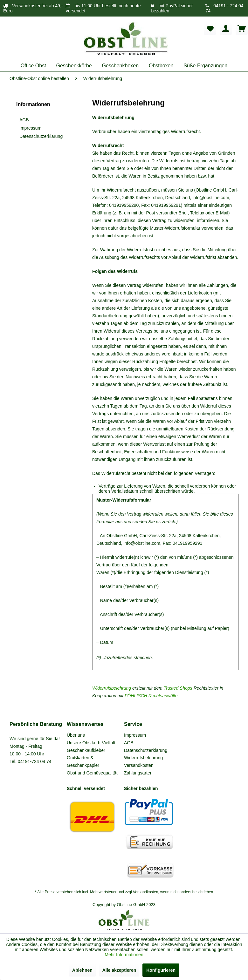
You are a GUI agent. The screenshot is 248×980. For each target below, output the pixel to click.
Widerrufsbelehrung (112, 688)
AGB (24, 120)
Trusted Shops (178, 688)
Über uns (76, 735)
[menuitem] (210, 29)
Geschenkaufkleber (86, 750)
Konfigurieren (161, 970)
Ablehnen (82, 970)
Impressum (30, 128)
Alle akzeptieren (119, 970)
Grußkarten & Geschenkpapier (83, 761)
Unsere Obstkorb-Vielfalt (91, 743)
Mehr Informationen (124, 955)
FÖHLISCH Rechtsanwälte (151, 696)
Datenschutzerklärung (41, 136)
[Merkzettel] (210, 29)
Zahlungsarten (138, 773)
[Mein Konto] (226, 29)
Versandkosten (139, 765)
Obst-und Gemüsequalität (92, 773)
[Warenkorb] (242, 29)
